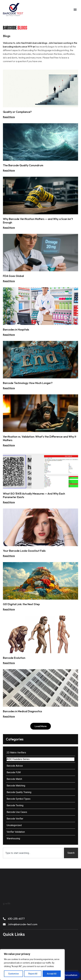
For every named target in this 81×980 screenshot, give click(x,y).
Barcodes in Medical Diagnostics (22, 711)
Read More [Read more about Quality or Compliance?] (9, 117)
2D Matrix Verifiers (16, 753)
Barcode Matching (16, 786)
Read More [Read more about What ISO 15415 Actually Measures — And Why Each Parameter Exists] (9, 502)
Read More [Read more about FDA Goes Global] (9, 281)
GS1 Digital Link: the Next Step (21, 604)
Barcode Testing (15, 805)
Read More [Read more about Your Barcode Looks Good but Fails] (9, 556)
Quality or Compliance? (17, 112)
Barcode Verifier (15, 819)
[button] (75, 10)
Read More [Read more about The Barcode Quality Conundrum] (9, 170)
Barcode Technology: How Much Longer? (28, 383)
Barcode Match (14, 779)
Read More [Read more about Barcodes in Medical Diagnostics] (9, 716)
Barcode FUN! (14, 772)
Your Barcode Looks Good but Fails (24, 551)
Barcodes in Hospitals (16, 330)
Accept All (52, 974)
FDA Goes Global (13, 276)
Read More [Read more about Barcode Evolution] (9, 663)
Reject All (33, 974)
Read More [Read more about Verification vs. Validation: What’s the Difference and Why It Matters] (9, 445)
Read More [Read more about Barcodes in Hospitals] (9, 335)
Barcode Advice (15, 766)
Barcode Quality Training (19, 792)
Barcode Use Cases (17, 812)
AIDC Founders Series (18, 759)
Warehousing (13, 838)
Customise (13, 974)
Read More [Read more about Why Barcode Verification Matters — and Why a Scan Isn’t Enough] (9, 228)
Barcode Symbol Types (19, 799)
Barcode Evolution (14, 658)
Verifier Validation (16, 832)
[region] (32, 965)
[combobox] (33, 853)
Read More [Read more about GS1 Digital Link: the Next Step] (9, 609)
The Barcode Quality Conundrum (23, 165)
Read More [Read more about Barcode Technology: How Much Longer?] (9, 388)
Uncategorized (14, 825)
